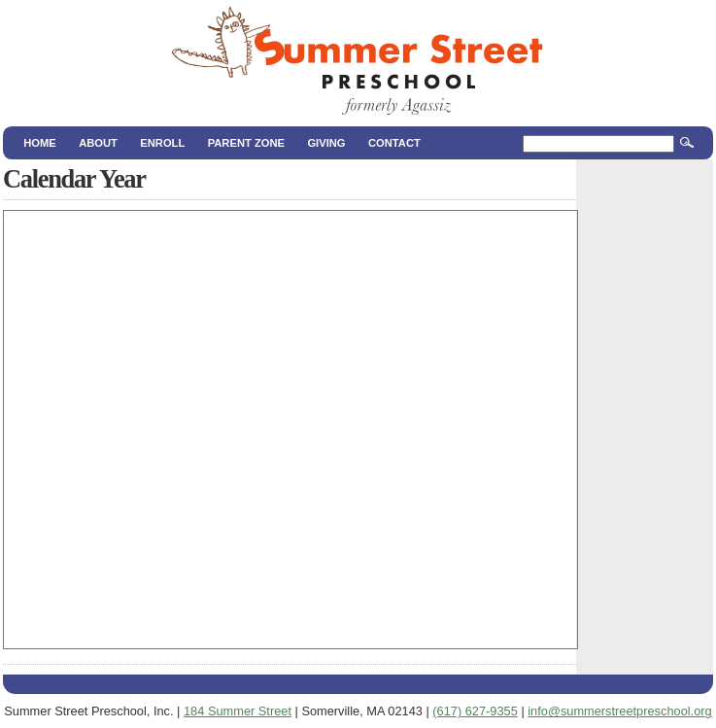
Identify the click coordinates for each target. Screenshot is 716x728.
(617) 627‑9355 (475, 711)
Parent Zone (246, 143)
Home (40, 143)
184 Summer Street (238, 711)
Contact (394, 143)
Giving (326, 143)
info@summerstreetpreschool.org (619, 711)
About (98, 143)
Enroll (162, 143)
